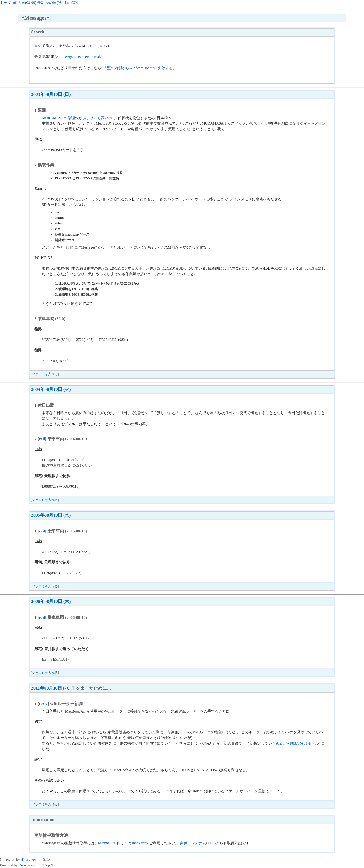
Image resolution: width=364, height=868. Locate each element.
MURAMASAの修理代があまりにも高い (75, 118)
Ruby (23, 865)
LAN (43, 704)
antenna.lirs (107, 843)
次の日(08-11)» (57, 3)
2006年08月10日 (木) (51, 601)
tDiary (26, 860)
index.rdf (139, 843)
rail (42, 439)
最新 (41, 3)
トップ (6, 3)
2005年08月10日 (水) (51, 515)
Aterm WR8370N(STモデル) (298, 743)
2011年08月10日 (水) (51, 688)
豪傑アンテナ (191, 843)
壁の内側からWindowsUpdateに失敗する (140, 68)
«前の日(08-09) (24, 3)
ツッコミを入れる (45, 374)
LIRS (212, 843)
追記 (74, 3)
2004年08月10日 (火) (51, 389)
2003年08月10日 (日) (51, 94)
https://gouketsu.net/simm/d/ (80, 57)
